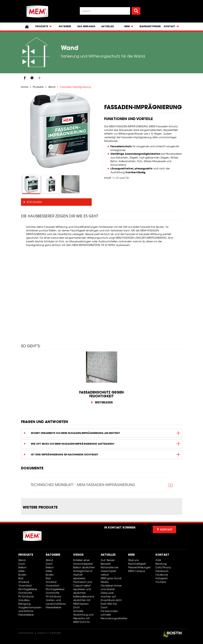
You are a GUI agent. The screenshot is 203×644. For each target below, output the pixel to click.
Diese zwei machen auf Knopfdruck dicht (111, 597)
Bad (21, 578)
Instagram (162, 578)
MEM (131, 555)
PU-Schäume (26, 597)
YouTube (161, 582)
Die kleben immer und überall (111, 588)
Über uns (133, 560)
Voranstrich (25, 586)
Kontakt (162, 555)
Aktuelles (108, 26)
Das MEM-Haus (86, 26)
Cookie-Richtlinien (26, 633)
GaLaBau (24, 600)
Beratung (161, 564)
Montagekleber (28, 589)
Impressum (162, 571)
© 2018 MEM (55, 633)
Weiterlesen (101, 402)
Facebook (162, 575)
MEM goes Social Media (111, 580)
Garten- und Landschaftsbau (56, 602)
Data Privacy (163, 568)
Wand (52, 87)
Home (25, 87)
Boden (22, 575)
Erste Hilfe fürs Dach (109, 606)
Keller (21, 571)
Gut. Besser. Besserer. (108, 562)
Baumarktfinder (150, 26)
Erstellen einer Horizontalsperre (83, 562)
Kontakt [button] (164, 529)
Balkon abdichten (84, 568)
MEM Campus (137, 571)
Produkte (38, 87)
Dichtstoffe (25, 593)
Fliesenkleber (26, 615)
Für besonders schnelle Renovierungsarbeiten (113, 615)
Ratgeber (65, 26)
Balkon (22, 568)
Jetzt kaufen (34, 202)
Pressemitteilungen (139, 568)
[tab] (31, 184)
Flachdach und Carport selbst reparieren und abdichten (83, 588)
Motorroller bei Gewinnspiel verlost (109, 571)
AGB (158, 560)
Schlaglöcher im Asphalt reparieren (83, 575)
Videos (78, 555)
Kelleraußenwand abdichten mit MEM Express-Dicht (84, 602)
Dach (22, 564)
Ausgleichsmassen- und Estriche (30, 609)
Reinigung (24, 604)
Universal (24, 582)
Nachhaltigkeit (137, 564)
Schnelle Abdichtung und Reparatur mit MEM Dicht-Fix (83, 617)
